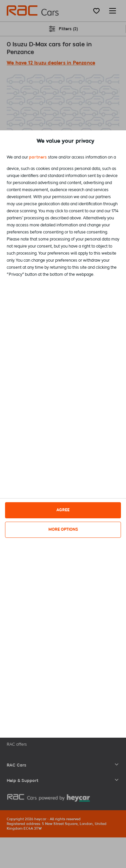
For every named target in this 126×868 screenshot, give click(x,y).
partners (38, 157)
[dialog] (63, 434)
